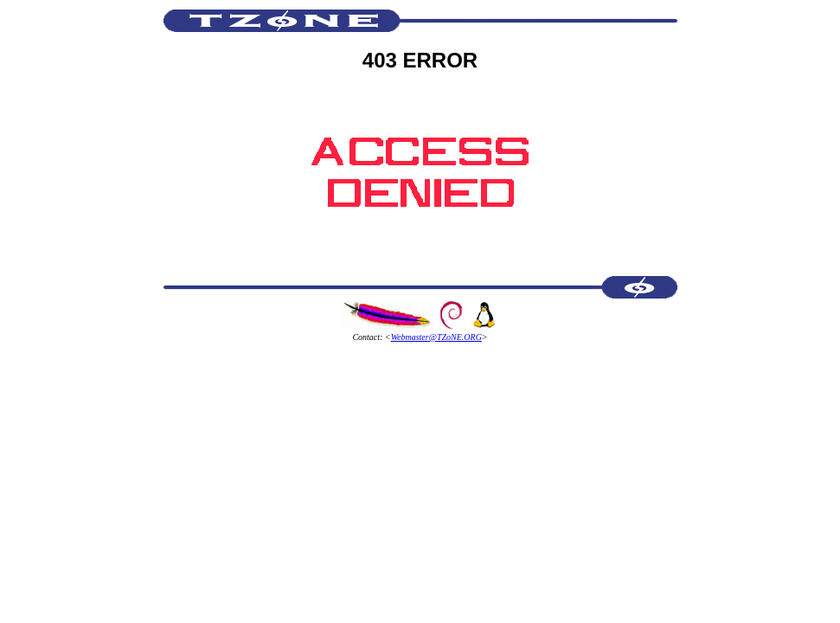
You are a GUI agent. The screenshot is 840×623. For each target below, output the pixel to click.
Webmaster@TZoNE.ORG (436, 337)
